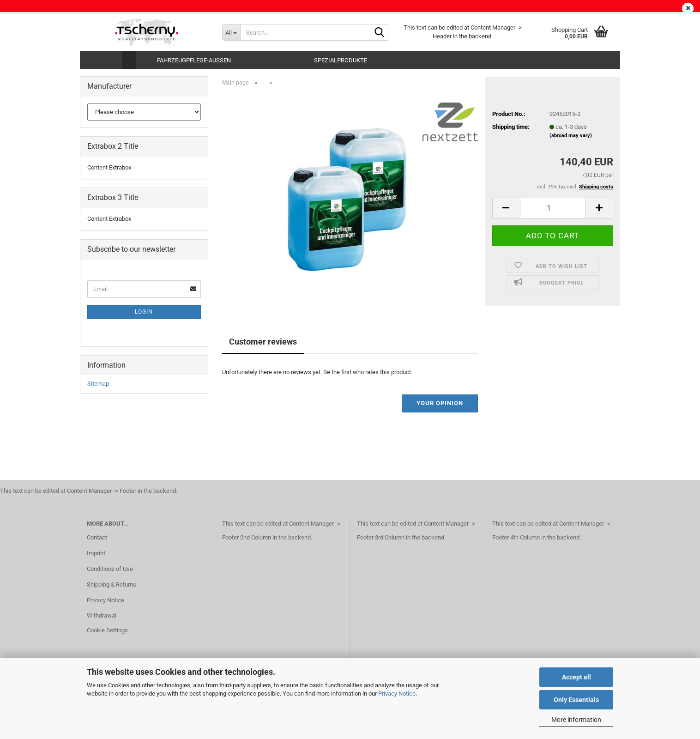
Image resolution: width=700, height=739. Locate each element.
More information (576, 720)
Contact (97, 537)
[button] (506, 208)
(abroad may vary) (571, 136)
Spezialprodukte (341, 60)
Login (144, 312)
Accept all (576, 677)
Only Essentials (576, 700)
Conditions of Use (110, 569)
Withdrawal (102, 615)
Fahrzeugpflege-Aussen (194, 60)
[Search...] (231, 32)
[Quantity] (553, 208)
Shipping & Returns (112, 585)
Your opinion (440, 403)
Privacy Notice (397, 694)
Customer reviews (263, 342)
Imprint (96, 553)
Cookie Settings (107, 630)
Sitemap (98, 384)
